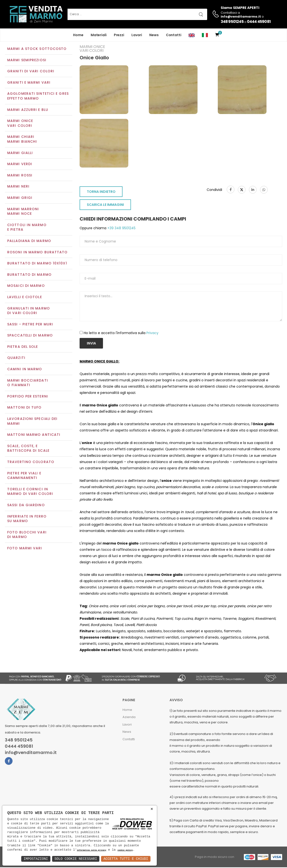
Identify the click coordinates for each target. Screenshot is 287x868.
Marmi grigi (20, 198)
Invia (91, 344)
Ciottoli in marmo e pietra (27, 228)
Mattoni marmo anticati (34, 435)
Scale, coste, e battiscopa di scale (28, 449)
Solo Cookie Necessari (76, 859)
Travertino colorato (31, 462)
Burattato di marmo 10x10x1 (37, 264)
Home (78, 35)
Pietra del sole (23, 347)
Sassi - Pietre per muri (30, 325)
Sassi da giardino (26, 505)
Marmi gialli (20, 153)
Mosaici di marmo (26, 286)
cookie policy (125, 850)
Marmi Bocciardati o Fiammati (28, 383)
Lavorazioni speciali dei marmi (32, 422)
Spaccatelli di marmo (30, 336)
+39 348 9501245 (121, 229)
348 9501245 (232, 22)
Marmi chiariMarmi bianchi (22, 140)
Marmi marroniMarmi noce (23, 212)
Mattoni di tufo (24, 408)
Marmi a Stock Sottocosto (37, 49)
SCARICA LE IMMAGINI (105, 205)
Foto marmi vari (25, 549)
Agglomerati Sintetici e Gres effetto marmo (38, 97)
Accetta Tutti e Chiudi (126, 859)
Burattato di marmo (29, 275)
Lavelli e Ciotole (25, 297)
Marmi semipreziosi (27, 61)
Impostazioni (36, 859)
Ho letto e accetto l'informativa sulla (121, 333)
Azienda (129, 718)
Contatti (174, 35)
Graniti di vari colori (31, 72)
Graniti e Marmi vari (29, 83)
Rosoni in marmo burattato (38, 253)
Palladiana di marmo (29, 241)
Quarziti (16, 358)
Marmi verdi (20, 165)
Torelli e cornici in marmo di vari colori (30, 492)
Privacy (152, 333)
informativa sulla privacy (92, 850)
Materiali (99, 35)
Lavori (137, 35)
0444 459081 (259, 22)
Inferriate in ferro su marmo (27, 519)
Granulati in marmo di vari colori (29, 311)
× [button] (152, 809)
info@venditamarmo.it (31, 753)
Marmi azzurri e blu (28, 110)
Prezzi (119, 35)
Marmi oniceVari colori (20, 124)
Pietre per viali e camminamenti (24, 476)
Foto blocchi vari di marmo (27, 535)
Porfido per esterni (28, 397)
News (154, 35)
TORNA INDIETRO (101, 192)
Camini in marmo (25, 370)
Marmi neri (18, 187)
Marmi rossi (20, 176)
